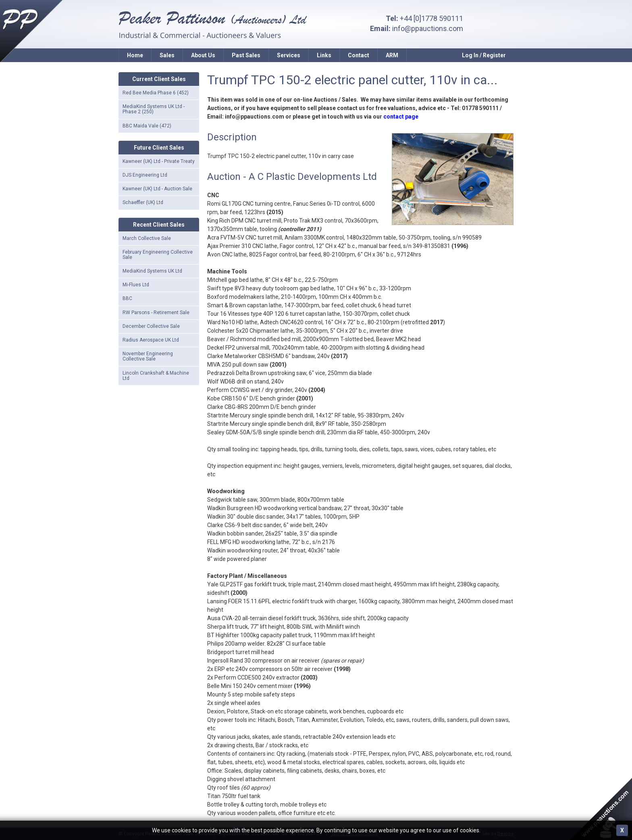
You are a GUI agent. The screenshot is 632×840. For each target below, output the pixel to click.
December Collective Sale (151, 326)
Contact (359, 55)
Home (135, 55)
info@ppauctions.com (428, 28)
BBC (127, 298)
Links (324, 55)
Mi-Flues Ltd (136, 285)
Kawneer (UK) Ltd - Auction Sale (157, 189)
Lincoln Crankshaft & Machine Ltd (156, 376)
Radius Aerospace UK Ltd (151, 340)
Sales (167, 55)
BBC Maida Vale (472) (147, 126)
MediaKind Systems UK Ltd (152, 271)
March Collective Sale (147, 238)
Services (289, 55)
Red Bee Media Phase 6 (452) (156, 93)
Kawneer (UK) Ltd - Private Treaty (159, 161)
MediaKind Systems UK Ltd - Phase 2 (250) (154, 109)
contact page (401, 117)
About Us (203, 55)
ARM (392, 55)
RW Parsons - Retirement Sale (156, 313)
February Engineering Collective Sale (158, 255)
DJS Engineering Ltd (145, 175)
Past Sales (246, 55)
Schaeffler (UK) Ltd (143, 202)
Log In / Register (484, 55)
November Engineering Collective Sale (148, 356)
